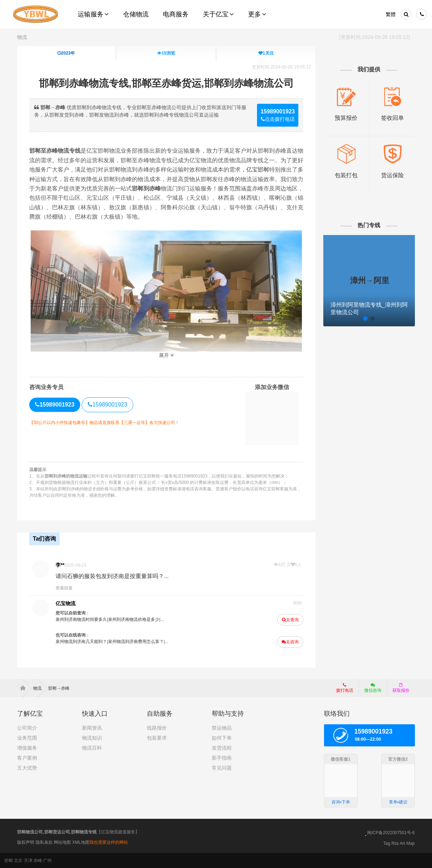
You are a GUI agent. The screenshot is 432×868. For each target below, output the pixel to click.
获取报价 (401, 688)
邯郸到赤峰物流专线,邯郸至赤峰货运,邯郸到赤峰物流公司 (166, 83)
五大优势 (27, 768)
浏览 (166, 53)
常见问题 (222, 768)
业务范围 (27, 738)
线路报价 (157, 728)
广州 (47, 861)
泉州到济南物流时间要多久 (81, 619)
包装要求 (157, 738)
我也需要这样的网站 (109, 842)
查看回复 (64, 588)
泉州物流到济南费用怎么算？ (136, 642)
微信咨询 (370, 690)
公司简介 (27, 728)
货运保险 (392, 175)
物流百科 (92, 748)
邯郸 (9, 861)
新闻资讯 (92, 728)
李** (60, 565)
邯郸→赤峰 (59, 688)
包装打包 (346, 175)
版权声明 (26, 842)
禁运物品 (222, 728)
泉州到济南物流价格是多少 (134, 619)
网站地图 (62, 842)
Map (410, 843)
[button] (351, 318)
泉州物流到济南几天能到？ (81, 642)
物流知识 (92, 738)
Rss (395, 843)
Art (403, 843)
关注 (266, 53)
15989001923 (107, 405)
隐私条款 (44, 842)
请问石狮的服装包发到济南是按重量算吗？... (112, 576)
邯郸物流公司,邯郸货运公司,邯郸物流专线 (57, 832)
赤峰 (38, 861)
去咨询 (290, 642)
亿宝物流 (66, 603)
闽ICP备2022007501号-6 (391, 833)
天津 (28, 861)
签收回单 (392, 118)
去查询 (290, 620)
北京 (18, 861)
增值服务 (27, 748)
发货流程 (222, 748)
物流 (22, 37)
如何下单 (222, 738)
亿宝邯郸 (258, 170)
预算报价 (346, 118)
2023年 (66, 53)
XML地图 (81, 842)
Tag (387, 843)
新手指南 (222, 758)
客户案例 (27, 758)
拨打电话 (345, 688)
